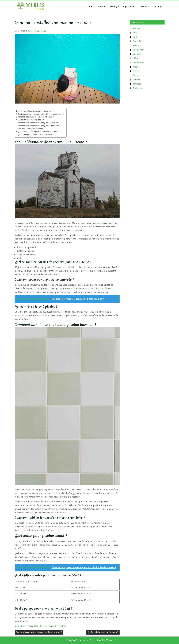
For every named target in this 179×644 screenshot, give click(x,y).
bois (36, 626)
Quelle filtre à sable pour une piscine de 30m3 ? (38, 132)
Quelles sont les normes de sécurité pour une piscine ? (41, 114)
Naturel (136, 71)
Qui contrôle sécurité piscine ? (31, 120)
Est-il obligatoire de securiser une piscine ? (36, 111)
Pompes (137, 80)
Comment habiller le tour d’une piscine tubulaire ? (39, 126)
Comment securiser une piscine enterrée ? (36, 117)
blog (135, 33)
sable (55, 626)
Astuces (136, 28)
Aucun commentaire (37, 31)
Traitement (138, 88)
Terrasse (137, 84)
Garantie (158, 7)
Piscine (102, 7)
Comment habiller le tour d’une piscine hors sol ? (38, 123)
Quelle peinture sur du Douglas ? (103, 632)
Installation (20, 626)
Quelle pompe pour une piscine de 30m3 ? (35, 135)
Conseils (137, 41)
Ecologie (114, 7)
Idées (135, 58)
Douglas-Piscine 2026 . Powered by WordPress (89, 640)
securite (62, 626)
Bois (91, 7)
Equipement (129, 7)
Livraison (145, 7)
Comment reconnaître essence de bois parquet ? (39, 632)
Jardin (136, 67)
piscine (48, 626)
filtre (41, 626)
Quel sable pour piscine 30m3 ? (31, 129)
